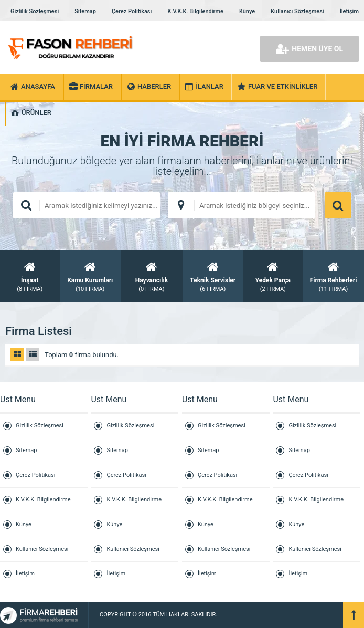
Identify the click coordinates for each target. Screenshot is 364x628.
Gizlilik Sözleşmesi (35, 11)
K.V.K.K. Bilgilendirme (195, 11)
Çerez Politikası (132, 11)
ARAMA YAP (338, 205)
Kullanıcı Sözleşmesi (297, 11)
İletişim (349, 11)
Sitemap (85, 11)
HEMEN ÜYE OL (309, 49)
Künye (247, 11)
